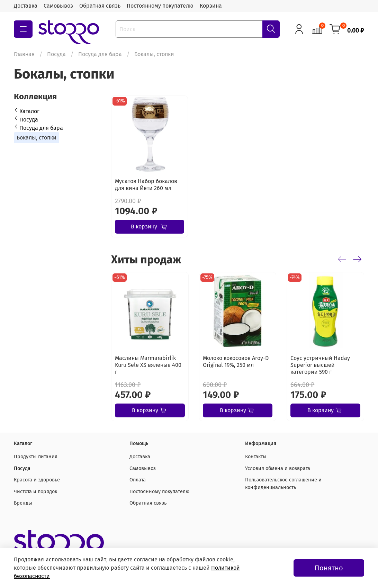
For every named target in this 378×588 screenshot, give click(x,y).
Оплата (138, 480)
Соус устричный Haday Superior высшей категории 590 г (320, 365)
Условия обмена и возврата (278, 468)
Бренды (23, 503)
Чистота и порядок (35, 492)
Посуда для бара (100, 54)
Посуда (56, 54)
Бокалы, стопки (37, 138)
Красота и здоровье (37, 480)
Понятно (329, 568)
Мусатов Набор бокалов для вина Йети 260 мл (146, 185)
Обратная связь (100, 6)
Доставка (26, 6)
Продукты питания (36, 457)
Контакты (256, 457)
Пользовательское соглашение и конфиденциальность (283, 484)
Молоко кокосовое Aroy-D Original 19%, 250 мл (236, 361)
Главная (24, 54)
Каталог (29, 111)
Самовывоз (58, 6)
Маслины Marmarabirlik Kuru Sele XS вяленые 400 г (148, 365)
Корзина (211, 6)
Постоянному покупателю (160, 6)
